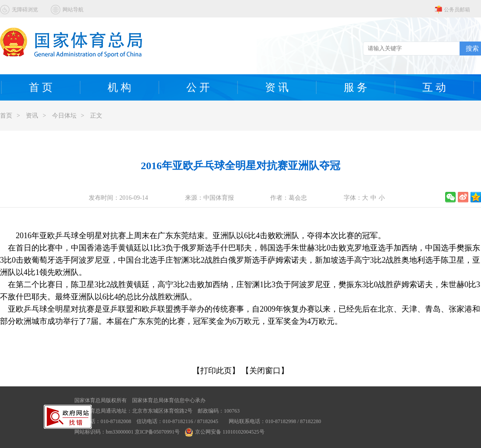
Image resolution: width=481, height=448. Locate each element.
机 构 (119, 87)
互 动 (434, 87)
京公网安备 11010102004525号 (225, 432)
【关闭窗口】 (265, 371)
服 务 (356, 87)
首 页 (41, 87)
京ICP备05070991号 (157, 432)
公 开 (198, 87)
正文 (96, 116)
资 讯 (277, 87)
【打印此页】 (216, 371)
